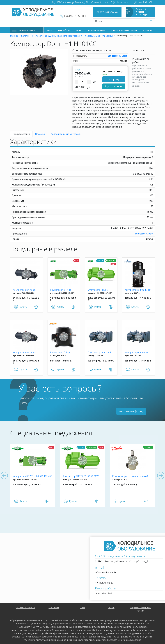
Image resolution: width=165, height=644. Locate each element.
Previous (4, 476)
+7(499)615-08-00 (76, 16)
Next (161, 476)
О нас (49, 30)
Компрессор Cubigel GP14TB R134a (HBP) (61, 353)
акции (111, 607)
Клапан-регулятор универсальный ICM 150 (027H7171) (130, 477)
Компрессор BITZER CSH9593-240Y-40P (98, 290)
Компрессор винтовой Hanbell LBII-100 (136, 353)
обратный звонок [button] (107, 12)
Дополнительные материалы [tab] (66, 134)
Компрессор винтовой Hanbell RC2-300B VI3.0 (25, 353)
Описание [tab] (40, 134)
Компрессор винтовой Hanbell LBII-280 (99, 353)
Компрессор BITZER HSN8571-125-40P (60, 290)
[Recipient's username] (120, 21)
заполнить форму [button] (131, 411)
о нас (82, 607)
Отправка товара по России (124, 30)
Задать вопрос (114, 86)
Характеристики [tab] (21, 134)
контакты (54, 607)
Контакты (147, 30)
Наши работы (64, 30)
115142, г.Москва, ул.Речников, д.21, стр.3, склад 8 (78, 2)
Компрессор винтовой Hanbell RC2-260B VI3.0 (25, 290)
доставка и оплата (96, 30)
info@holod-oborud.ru (119, 2)
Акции (79, 30)
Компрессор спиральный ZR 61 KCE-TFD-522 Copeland (138, 290)
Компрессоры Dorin (117, 56)
